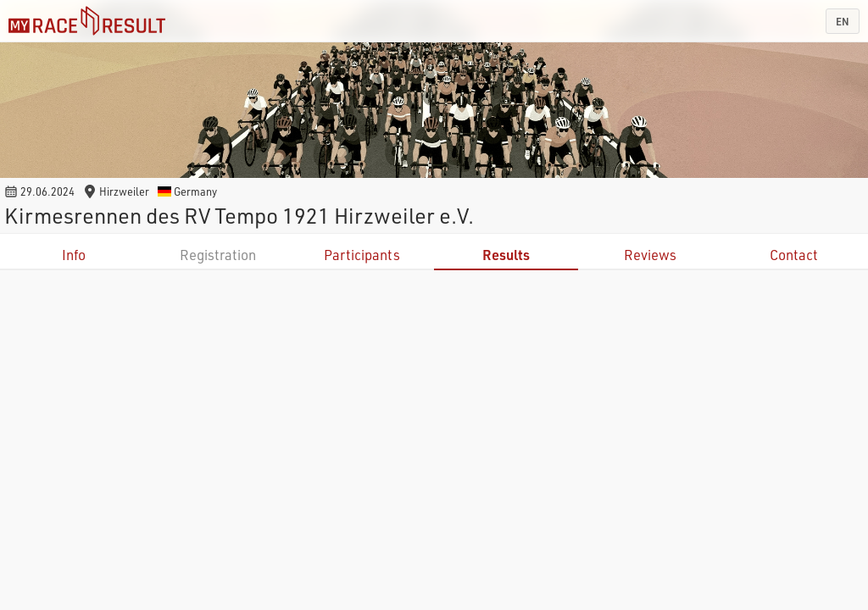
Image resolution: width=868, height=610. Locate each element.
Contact (794, 255)
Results (506, 255)
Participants (362, 255)
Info (74, 255)
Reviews (650, 255)
